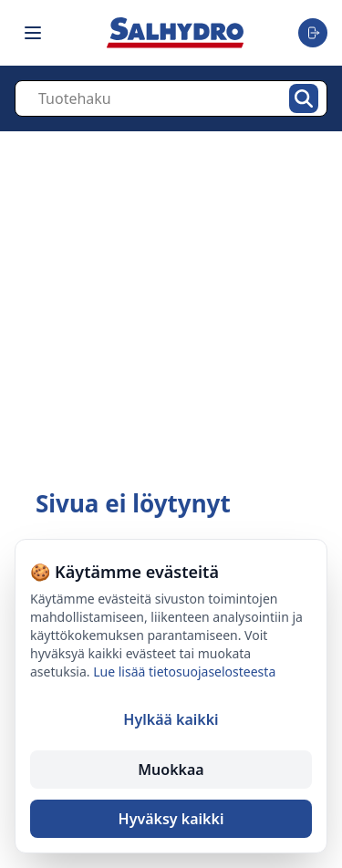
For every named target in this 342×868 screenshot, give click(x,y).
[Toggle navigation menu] (33, 33)
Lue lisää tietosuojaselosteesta (184, 672)
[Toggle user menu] (313, 33)
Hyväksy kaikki (171, 819)
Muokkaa (171, 770)
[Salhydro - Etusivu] (175, 32)
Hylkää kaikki (171, 719)
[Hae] (304, 98)
